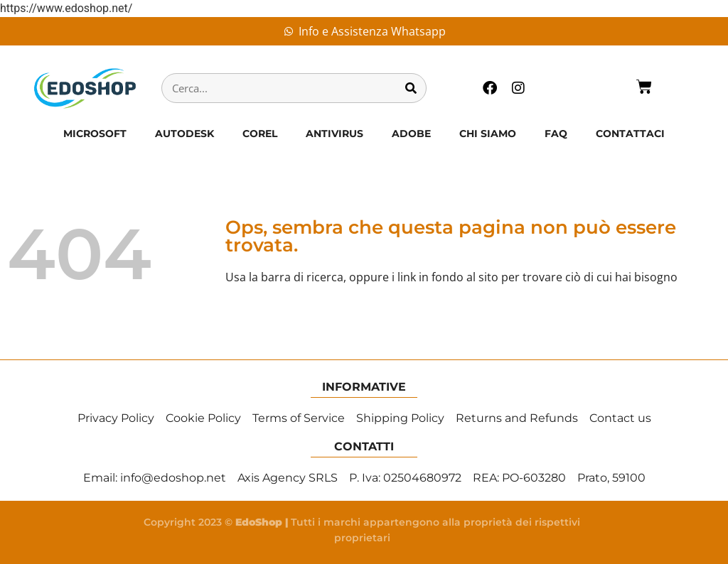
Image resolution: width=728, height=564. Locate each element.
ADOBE (411, 134)
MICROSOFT (95, 134)
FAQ (556, 134)
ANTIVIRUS (334, 134)
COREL (260, 134)
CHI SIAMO (488, 134)
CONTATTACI (630, 134)
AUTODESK (184, 134)
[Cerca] (411, 88)
